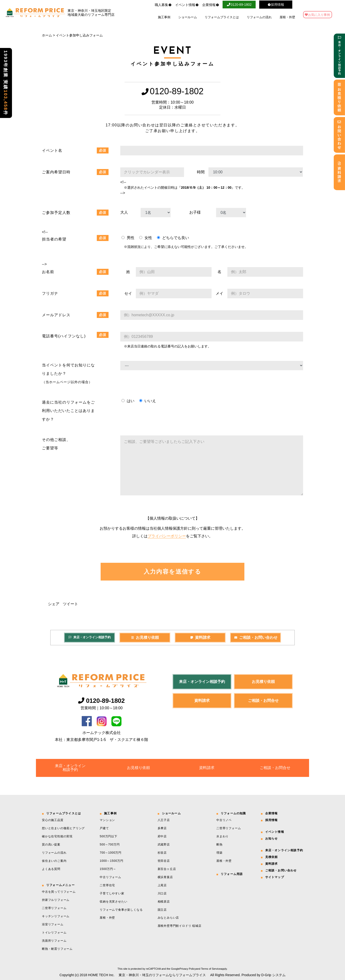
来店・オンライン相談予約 (89, 637)
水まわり (222, 836)
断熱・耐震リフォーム (57, 949)
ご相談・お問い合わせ (256, 637)
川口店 (162, 893)
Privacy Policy (188, 969)
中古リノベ (224, 820)
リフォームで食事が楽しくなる (121, 910)
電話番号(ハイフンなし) (64, 336)
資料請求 (200, 637)
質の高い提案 (51, 845)
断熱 (219, 845)
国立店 (162, 910)
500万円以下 (109, 836)
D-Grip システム (273, 975)
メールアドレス (56, 315)
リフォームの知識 (233, 813)
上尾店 (162, 885)
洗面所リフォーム (54, 941)
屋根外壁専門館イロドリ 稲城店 (180, 926)
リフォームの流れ (259, 17)
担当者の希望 (54, 239)
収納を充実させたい (113, 902)
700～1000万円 (111, 853)
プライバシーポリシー (167, 536)
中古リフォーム (110, 877)
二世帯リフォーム (54, 908)
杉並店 (162, 853)
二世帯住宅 (107, 885)
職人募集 (163, 5)
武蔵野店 (164, 845)
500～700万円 (110, 845)
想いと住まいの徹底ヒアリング (63, 828)
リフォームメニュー (60, 885)
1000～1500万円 (111, 861)
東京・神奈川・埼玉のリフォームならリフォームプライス (162, 975)
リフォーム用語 (232, 874)
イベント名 (52, 150)
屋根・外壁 (287, 17)
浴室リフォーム (53, 924)
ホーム (47, 35)
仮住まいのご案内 (54, 861)
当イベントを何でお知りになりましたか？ (68, 373)
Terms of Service (211, 969)
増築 (219, 853)
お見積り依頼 (145, 637)
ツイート (70, 604)
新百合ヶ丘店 (167, 869)
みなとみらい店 (168, 918)
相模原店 (164, 902)
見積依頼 (272, 857)
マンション (107, 820)
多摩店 (162, 828)
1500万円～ (108, 869)
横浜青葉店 (165, 877)
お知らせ (272, 839)
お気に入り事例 (319, 15)
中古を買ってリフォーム (59, 892)
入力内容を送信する (173, 572)
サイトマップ (275, 877)
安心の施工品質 (53, 820)
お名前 (48, 272)
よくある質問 (51, 869)
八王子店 (164, 820)
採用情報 (272, 820)
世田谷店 (164, 861)
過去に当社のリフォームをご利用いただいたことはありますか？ (68, 411)
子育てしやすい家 (112, 893)
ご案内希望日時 (56, 172)
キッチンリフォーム (56, 916)
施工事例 (164, 17)
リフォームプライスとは (222, 17)
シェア (54, 604)
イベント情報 (187, 5)
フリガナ (50, 293)
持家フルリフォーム (56, 900)
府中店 (162, 836)
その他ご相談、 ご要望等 (56, 444)
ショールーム (188, 17)
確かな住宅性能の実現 (57, 836)
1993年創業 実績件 (6, 83)
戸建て (104, 828)
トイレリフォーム (54, 933)
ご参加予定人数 (56, 213)
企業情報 (211, 5)
